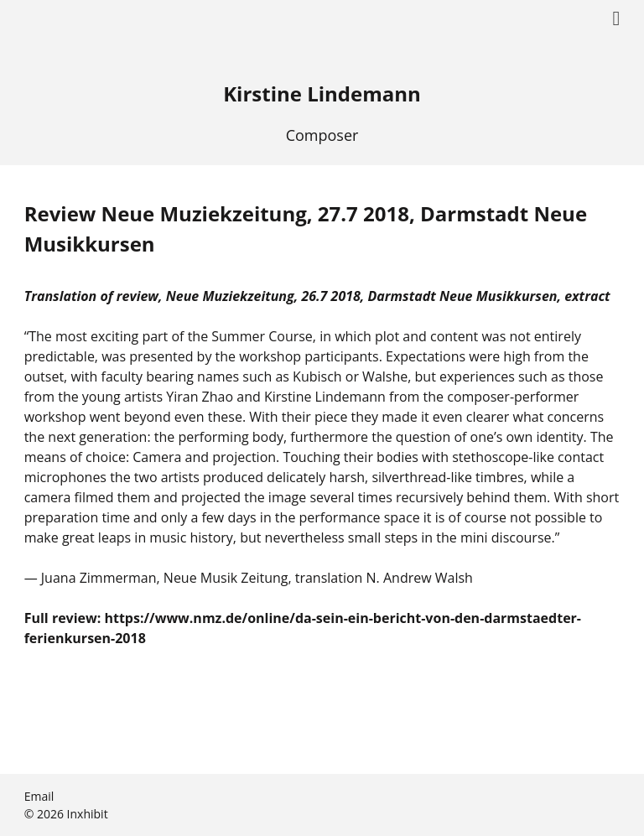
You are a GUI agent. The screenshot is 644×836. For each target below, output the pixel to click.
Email (39, 796)
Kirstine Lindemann (322, 93)
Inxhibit (88, 814)
